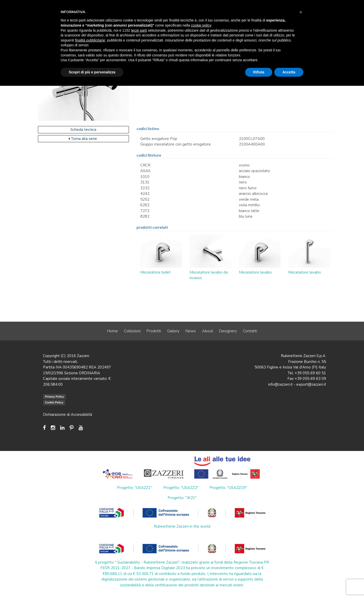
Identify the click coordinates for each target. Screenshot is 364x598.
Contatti (250, 331)
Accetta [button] (289, 72)
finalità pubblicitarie (90, 40)
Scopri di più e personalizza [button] (92, 72)
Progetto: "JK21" (182, 498)
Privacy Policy (54, 397)
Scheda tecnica (83, 130)
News (191, 331)
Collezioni (132, 331)
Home (112, 331)
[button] (301, 12)
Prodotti (154, 331)
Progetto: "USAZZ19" (228, 488)
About (208, 331)
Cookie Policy (54, 402)
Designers (228, 331)
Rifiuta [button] (259, 72)
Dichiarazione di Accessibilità (67, 415)
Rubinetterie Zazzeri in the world (182, 526)
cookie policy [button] (201, 25)
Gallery (173, 331)
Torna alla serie (83, 139)
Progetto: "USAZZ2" (181, 488)
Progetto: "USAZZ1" (135, 488)
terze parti (139, 30)
